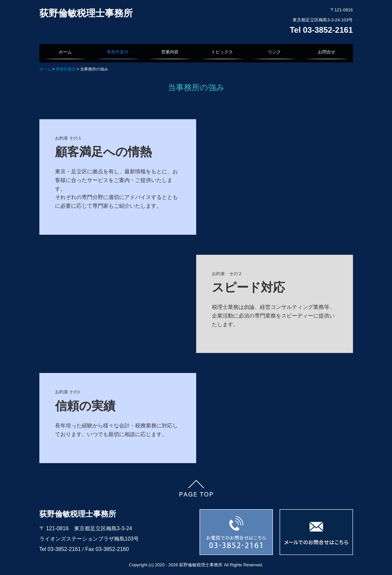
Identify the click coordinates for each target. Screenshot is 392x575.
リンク (274, 52)
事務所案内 (118, 52)
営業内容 (170, 52)
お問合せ (327, 52)
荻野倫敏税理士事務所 (86, 13)
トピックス (222, 52)
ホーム (65, 52)
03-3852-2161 (65, 549)
